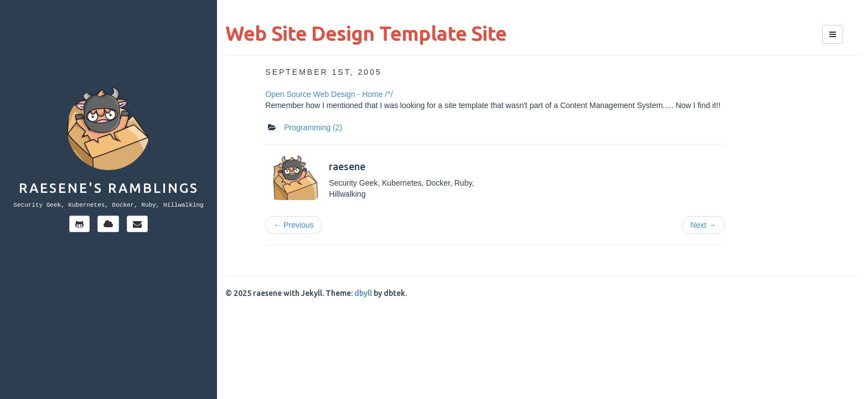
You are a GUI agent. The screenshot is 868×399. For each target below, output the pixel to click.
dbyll (363, 293)
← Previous (293, 225)
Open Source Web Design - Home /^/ (329, 94)
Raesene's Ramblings (109, 188)
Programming (313, 127)
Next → (703, 225)
